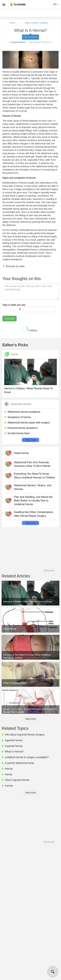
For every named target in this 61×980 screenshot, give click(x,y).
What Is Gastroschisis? (15, 683)
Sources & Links (15, 266)
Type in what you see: (14, 305)
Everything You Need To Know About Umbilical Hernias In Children (35, 476)
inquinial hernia (14, 746)
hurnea (9, 786)
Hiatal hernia (21, 453)
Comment (10, 319)
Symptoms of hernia (19, 417)
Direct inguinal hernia (17, 780)
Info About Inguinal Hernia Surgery (25, 735)
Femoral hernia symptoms (23, 428)
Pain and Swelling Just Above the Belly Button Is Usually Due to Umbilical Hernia (33, 501)
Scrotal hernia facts (19, 433)
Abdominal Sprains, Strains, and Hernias (33, 487)
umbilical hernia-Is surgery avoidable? (27, 757)
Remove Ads (49, 571)
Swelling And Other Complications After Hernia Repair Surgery (34, 514)
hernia (8, 774)
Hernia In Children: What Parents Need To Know (29, 390)
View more (31, 440)
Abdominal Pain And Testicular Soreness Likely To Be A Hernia (32, 464)
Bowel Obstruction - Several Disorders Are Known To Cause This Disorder (30, 711)
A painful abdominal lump (19, 763)
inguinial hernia (14, 740)
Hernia (9, 769)
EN (56, 4)
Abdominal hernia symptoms (24, 412)
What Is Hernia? (14, 752)
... (20, 23)
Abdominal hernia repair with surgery (29, 423)
